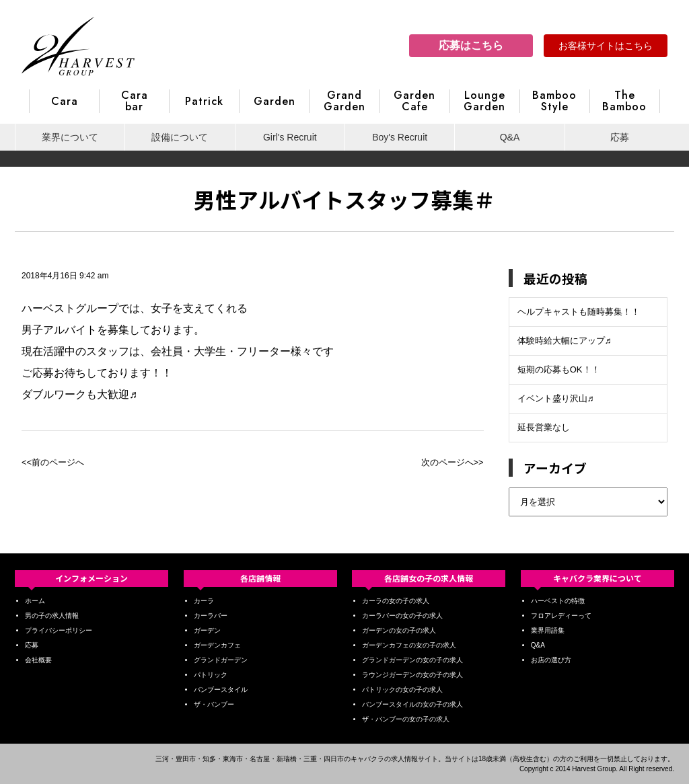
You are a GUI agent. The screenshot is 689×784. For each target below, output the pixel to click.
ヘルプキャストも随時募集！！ (579, 312)
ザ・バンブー (214, 704)
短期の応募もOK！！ (559, 369)
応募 (620, 137)
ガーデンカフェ (217, 645)
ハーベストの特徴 (558, 601)
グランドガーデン (221, 660)
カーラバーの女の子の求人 (402, 616)
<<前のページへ (53, 462)
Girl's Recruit (290, 137)
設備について (180, 137)
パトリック (211, 675)
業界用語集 (548, 630)
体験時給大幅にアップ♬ (565, 341)
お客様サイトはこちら (606, 46)
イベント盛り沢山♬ (556, 398)
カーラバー (211, 616)
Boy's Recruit (400, 137)
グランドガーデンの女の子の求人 (412, 660)
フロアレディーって (561, 616)
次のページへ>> (452, 462)
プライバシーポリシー (59, 630)
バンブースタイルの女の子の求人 (412, 704)
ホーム (35, 601)
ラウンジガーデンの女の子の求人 (412, 675)
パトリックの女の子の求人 (402, 690)
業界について (70, 137)
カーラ (204, 601)
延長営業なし (544, 427)
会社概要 (38, 660)
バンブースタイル (221, 690)
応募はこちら (471, 45)
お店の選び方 (551, 660)
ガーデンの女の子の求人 (399, 630)
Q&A (510, 137)
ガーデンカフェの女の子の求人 (409, 645)
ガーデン (207, 630)
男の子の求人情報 (52, 616)
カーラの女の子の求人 (396, 601)
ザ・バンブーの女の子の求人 (406, 719)
